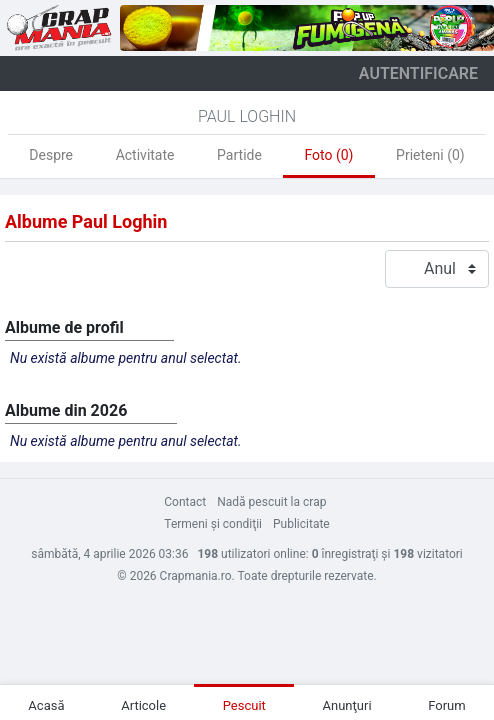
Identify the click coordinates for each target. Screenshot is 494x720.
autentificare (418, 73)
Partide (239, 155)
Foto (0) (328, 155)
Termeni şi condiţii (213, 524)
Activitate (145, 155)
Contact (185, 502)
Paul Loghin (247, 116)
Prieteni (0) (430, 155)
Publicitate (301, 524)
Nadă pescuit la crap (271, 502)
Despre (51, 155)
